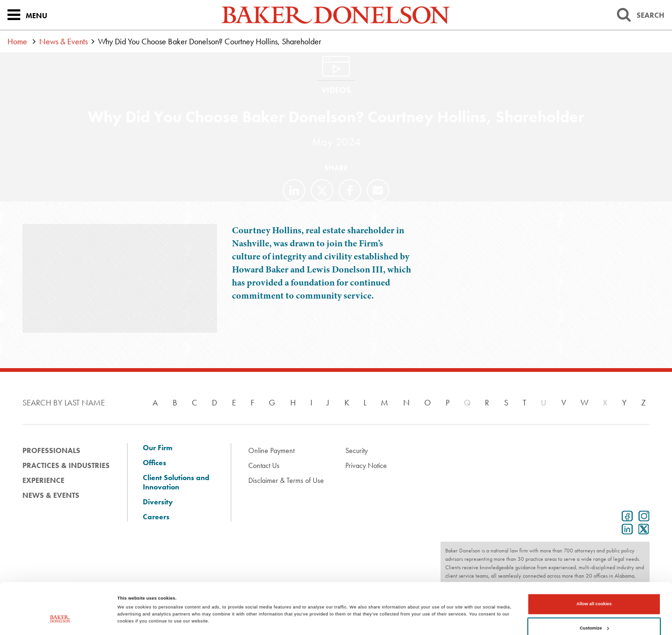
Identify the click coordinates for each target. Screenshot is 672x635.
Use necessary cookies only (594, 613)
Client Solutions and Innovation (176, 482)
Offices (154, 463)
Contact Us (264, 465)
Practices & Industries (66, 465)
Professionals (51, 450)
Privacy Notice (366, 465)
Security (357, 450)
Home (17, 41)
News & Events (63, 41)
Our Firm (157, 448)
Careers (156, 517)
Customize (594, 589)
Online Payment (271, 450)
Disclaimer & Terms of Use (286, 480)
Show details (131, 599)
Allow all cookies (594, 565)
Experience (43, 480)
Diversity (158, 502)
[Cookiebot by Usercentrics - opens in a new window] (60, 619)
